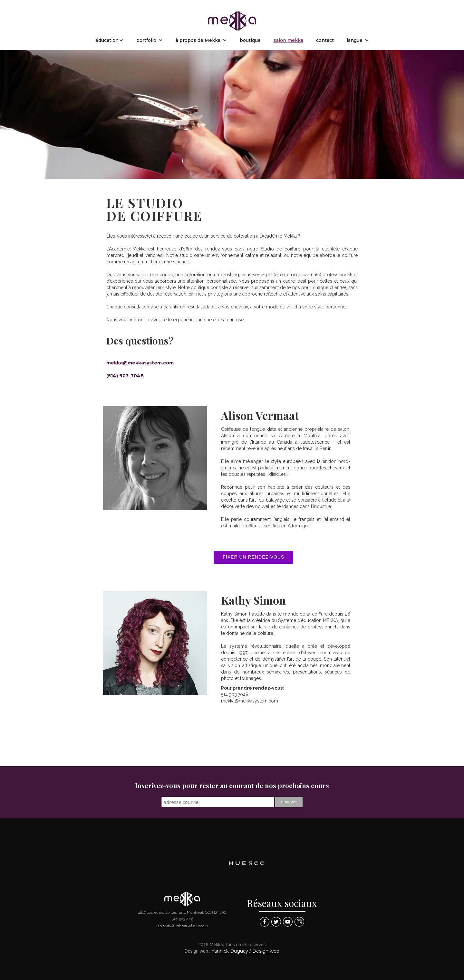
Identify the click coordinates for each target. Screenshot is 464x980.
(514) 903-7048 (125, 376)
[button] (109, 40)
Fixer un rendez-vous (253, 557)
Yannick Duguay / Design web (246, 951)
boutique (250, 40)
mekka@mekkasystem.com (140, 363)
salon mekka (288, 40)
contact (325, 40)
